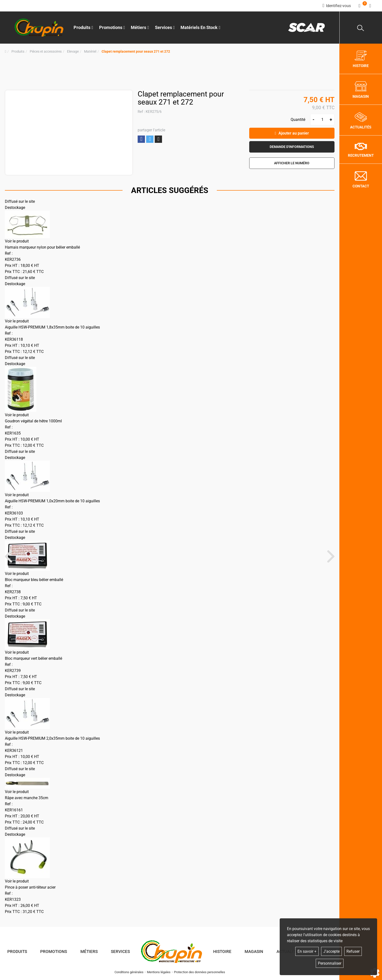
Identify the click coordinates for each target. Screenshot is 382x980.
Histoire (222, 951)
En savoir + (307, 951)
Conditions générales (129, 972)
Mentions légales (159, 972)
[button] (136, 52)
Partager (141, 139)
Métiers (89, 951)
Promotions (112, 27)
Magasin (254, 951)
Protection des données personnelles (200, 972)
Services (120, 951)
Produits (83, 27)
